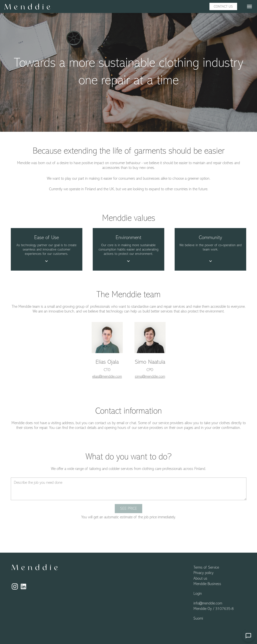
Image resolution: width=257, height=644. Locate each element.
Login (198, 594)
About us (200, 579)
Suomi (198, 619)
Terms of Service (206, 568)
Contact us (223, 7)
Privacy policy (204, 573)
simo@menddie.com (150, 377)
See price (129, 509)
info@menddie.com (208, 604)
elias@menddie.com (107, 377)
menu (249, 6)
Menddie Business (207, 584)
